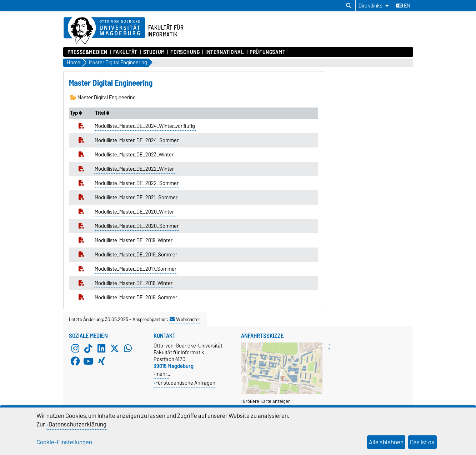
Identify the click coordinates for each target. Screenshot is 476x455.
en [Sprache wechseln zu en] (403, 6)
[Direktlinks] (374, 6)
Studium (154, 52)
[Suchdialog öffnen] (349, 6)
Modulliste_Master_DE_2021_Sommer (136, 197)
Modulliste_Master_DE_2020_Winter (134, 212)
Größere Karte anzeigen (267, 401)
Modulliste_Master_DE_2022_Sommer (137, 183)
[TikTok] (88, 349)
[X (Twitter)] (115, 349)
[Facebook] (75, 361)
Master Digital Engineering (103, 97)
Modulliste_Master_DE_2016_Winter (134, 283)
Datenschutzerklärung (77, 424)
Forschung (185, 52)
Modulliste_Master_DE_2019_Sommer (136, 255)
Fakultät (125, 52)
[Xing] (101, 361)
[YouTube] (88, 361)
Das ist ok (422, 442)
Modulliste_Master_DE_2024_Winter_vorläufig (145, 126)
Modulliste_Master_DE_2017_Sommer (136, 269)
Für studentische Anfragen (185, 383)
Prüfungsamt (267, 52)
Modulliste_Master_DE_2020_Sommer (137, 226)
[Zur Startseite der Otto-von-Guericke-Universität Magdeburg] (104, 31)
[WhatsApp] (128, 349)
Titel (102, 113)
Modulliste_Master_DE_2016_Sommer (136, 297)
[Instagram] (75, 349)
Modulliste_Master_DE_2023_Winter (134, 155)
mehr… (163, 374)
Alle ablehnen (386, 442)
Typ (76, 113)
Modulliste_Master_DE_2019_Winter (134, 240)
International (225, 52)
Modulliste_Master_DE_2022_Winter (134, 169)
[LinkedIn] (101, 349)
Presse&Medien (87, 52)
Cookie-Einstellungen (64, 442)
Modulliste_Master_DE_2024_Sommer (137, 140)
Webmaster (185, 319)
